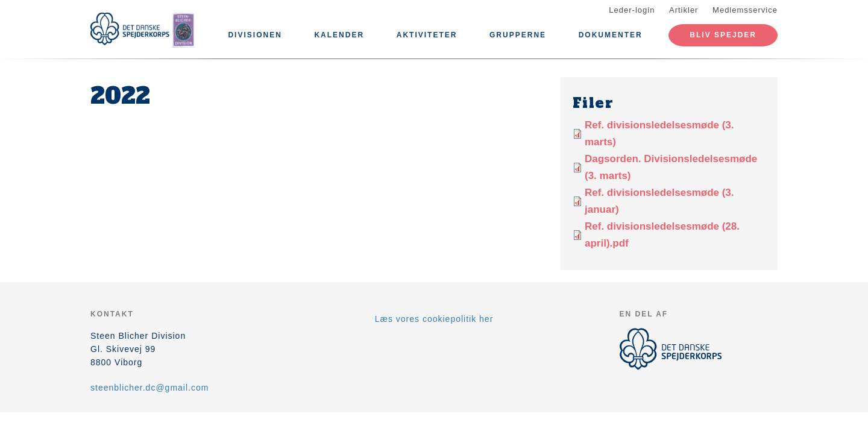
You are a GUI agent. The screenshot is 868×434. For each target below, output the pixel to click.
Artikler (684, 10)
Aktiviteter (427, 35)
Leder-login (632, 10)
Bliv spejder (723, 35)
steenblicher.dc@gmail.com (149, 388)
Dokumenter (611, 35)
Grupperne (518, 35)
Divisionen (255, 35)
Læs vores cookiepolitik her (434, 319)
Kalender (339, 35)
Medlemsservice (745, 10)
